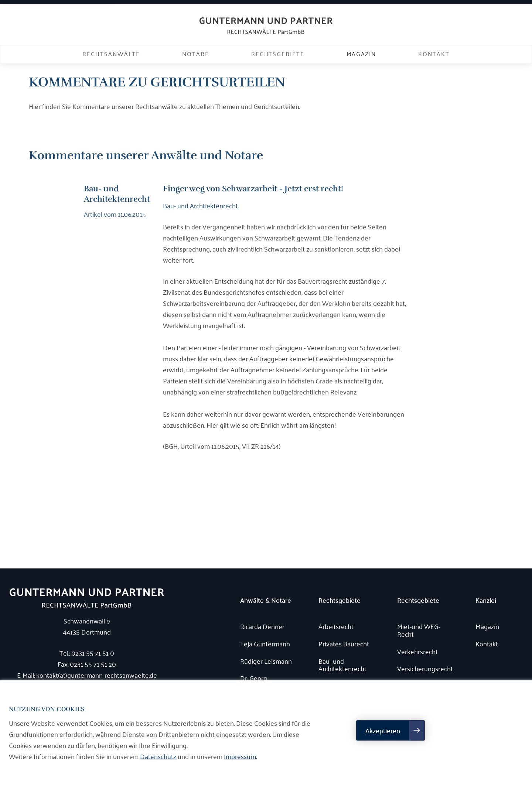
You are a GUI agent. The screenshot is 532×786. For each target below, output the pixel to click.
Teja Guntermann (265, 644)
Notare (196, 54)
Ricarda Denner (262, 626)
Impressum (240, 756)
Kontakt (434, 54)
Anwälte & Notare (266, 600)
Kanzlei (486, 600)
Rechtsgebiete (278, 54)
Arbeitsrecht (336, 626)
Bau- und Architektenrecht (342, 665)
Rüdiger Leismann (266, 661)
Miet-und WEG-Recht (419, 630)
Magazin (361, 54)
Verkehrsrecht (417, 651)
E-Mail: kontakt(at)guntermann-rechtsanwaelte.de (87, 675)
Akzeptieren (383, 730)
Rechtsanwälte (111, 54)
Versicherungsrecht (425, 668)
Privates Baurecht (344, 644)
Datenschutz (158, 756)
